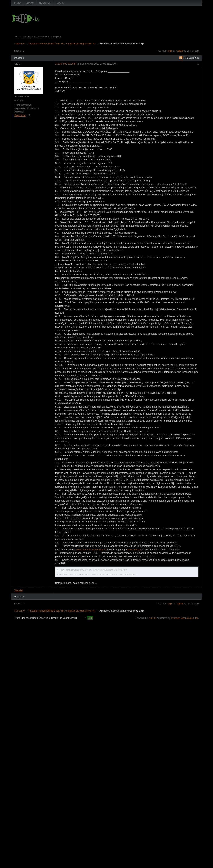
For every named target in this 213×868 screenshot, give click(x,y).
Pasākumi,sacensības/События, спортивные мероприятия (62, 44)
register (180, 51)
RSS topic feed (191, 58)
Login (60, 3)
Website (18, 590)
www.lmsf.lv (134, 549)
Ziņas (30, 3)
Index (18, 3)
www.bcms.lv (84, 549)
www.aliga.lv (99, 549)
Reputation (20, 115)
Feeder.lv (19, 44)
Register (45, 3)
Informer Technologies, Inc (185, 618)
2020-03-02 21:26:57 (66, 64)
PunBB (152, 618)
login (170, 51)
